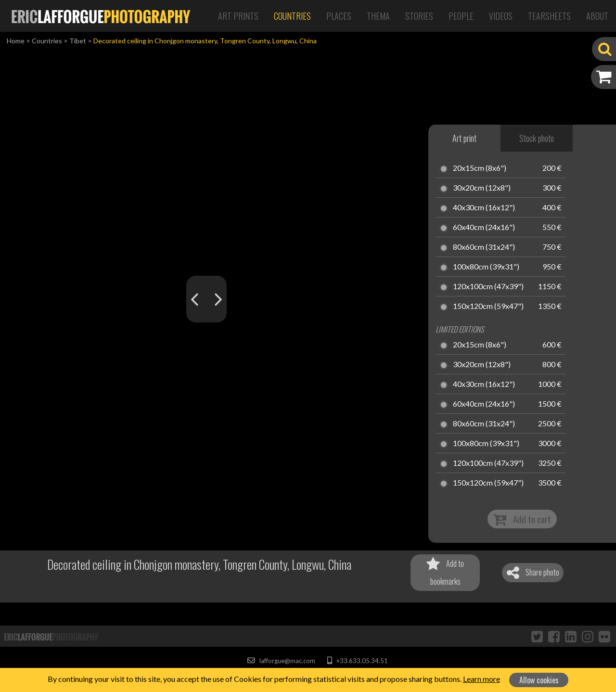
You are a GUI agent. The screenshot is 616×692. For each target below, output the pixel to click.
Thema (378, 16)
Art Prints (238, 16)
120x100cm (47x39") (488, 287)
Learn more (481, 679)
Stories (419, 16)
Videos (501, 16)
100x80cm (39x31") (486, 267)
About (597, 16)
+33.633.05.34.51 (357, 661)
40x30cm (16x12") (484, 208)
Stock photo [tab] (537, 138)
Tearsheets (549, 16)
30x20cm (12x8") (482, 188)
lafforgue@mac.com (281, 661)
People (461, 16)
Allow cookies (539, 680)
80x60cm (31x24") (484, 247)
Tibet (78, 41)
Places (339, 16)
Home (16, 41)
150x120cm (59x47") (488, 307)
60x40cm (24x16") (484, 228)
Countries (292, 16)
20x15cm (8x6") (480, 168)
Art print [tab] (464, 138)
